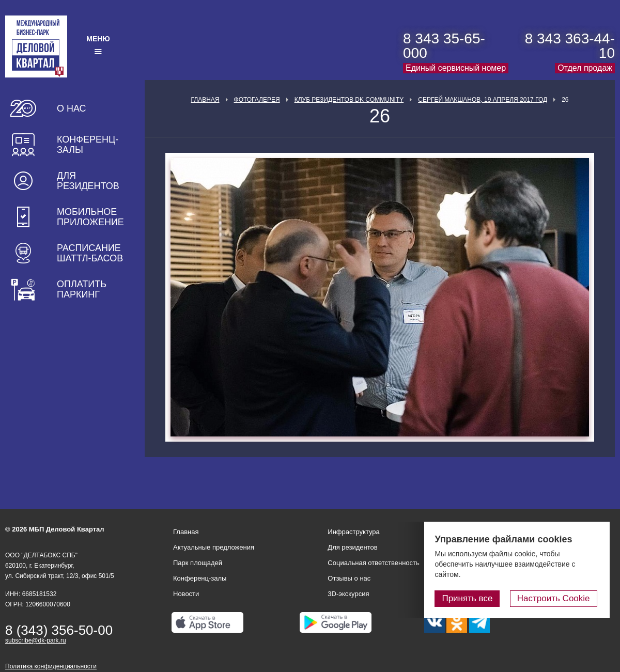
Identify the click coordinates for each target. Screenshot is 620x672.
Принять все (472, 598)
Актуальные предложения (214, 547)
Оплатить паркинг (82, 289)
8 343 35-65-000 (444, 46)
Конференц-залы (88, 145)
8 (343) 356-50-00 (59, 630)
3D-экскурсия (348, 594)
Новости (186, 594)
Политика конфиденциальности (51, 666)
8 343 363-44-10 (570, 46)
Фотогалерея (257, 100)
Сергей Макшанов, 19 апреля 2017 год (483, 100)
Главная (205, 100)
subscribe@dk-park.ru (36, 640)
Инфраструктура (353, 532)
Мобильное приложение (90, 217)
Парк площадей (198, 563)
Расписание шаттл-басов (90, 253)
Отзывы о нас (349, 578)
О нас (72, 108)
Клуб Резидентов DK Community (349, 100)
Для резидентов (88, 181)
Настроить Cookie (556, 598)
